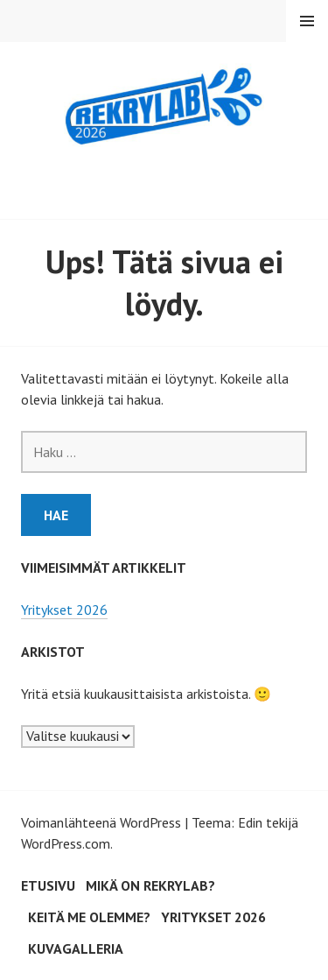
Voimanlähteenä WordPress (101, 822)
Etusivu (48, 885)
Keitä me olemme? (89, 917)
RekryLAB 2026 (164, 176)
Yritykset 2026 (64, 610)
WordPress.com (66, 843)
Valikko (307, 21)
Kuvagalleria (76, 948)
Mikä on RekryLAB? (150, 885)
